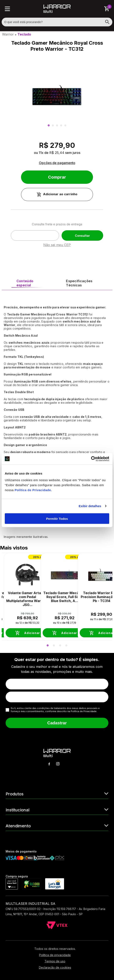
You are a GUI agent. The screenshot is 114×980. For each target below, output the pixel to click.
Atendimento (57, 826)
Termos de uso (55, 961)
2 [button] (53, 126)
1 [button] (49, 126)
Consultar (82, 236)
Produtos (57, 794)
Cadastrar (57, 723)
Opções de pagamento (57, 163)
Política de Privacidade (33, 490)
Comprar (57, 177)
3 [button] (57, 126)
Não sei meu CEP (57, 245)
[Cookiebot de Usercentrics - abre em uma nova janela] (91, 459)
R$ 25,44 (57, 153)
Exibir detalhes (90, 506)
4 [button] (61, 126)
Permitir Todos (57, 518)
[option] (57, 95)
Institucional (57, 810)
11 (41, 153)
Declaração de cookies (55, 967)
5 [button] (65, 126)
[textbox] (57, 22)
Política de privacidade (55, 955)
